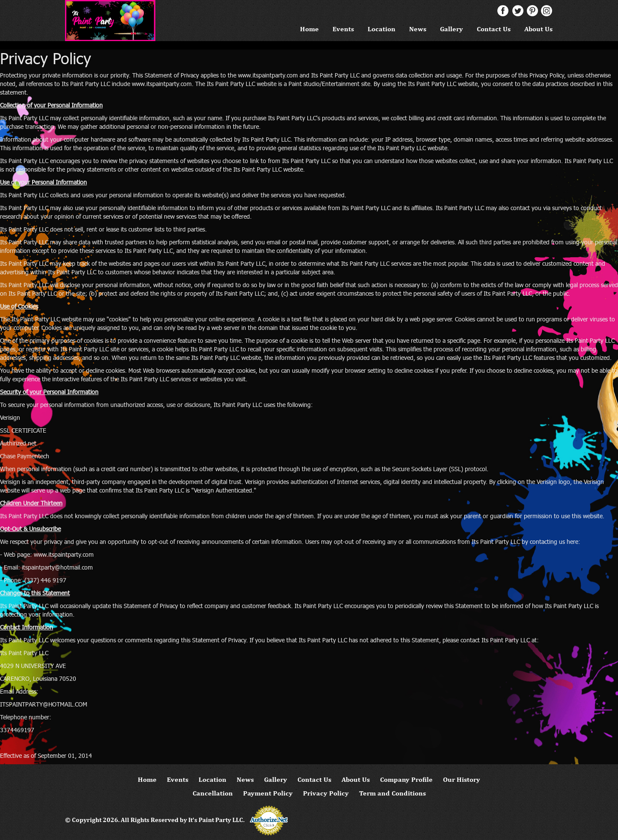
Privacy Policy (326, 793)
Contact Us (494, 29)
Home (309, 29)
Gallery (452, 29)
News (418, 29)
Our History (462, 779)
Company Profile (406, 779)
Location (382, 29)
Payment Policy (268, 793)
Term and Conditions (392, 793)
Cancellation (213, 793)
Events (343, 29)
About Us (538, 29)
